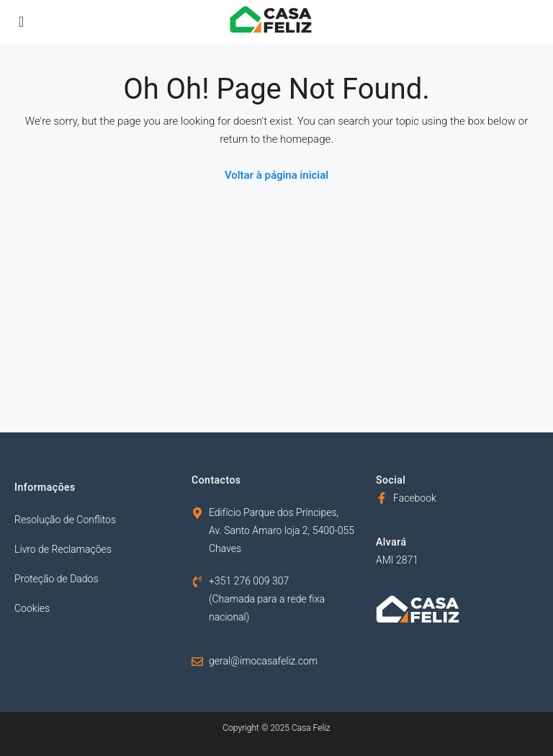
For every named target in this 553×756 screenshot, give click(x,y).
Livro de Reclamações (63, 549)
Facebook (415, 498)
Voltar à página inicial (276, 175)
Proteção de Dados (57, 579)
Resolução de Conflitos (65, 520)
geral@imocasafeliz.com (263, 661)
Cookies (32, 608)
